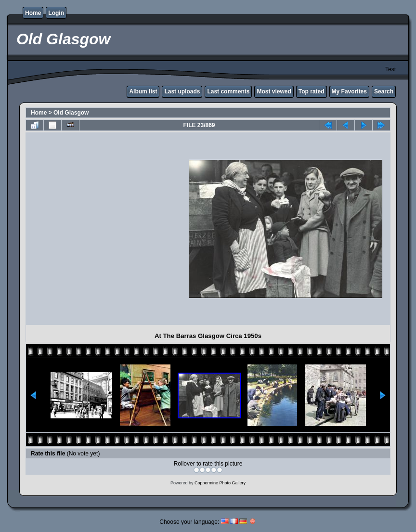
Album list (143, 91)
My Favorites (349, 91)
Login (56, 13)
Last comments (228, 91)
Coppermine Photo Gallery (220, 483)
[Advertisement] (93, 229)
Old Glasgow (71, 113)
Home (33, 13)
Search (384, 91)
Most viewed (274, 91)
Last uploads (182, 91)
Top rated (312, 91)
